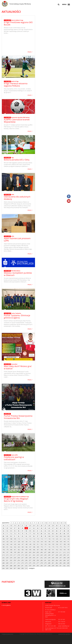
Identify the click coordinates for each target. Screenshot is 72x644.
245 (53, 558)
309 (22, 568)
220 (26, 555)
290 (19, 566)
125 (7, 542)
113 (30, 539)
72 (11, 534)
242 (41, 558)
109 (15, 539)
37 (15, 528)
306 (11, 568)
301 (61, 566)
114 (34, 539)
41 (30, 528)
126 (11, 542)
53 (7, 531)
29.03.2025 (7, 158)
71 (7, 534)
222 (34, 555)
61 (38, 531)
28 (49, 526)
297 (45, 566)
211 (61, 552)
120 (57, 539)
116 (41, 539)
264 (57, 560)
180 (11, 550)
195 (68, 550)
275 (30, 563)
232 (3, 558)
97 (38, 536)
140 (64, 542)
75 (22, 534)
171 (45, 547)
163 (15, 547)
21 (22, 526)
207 (45, 552)
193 (61, 550)
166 (26, 547)
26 (41, 526)
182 (19, 550)
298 (49, 566)
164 (19, 547)
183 (22, 550)
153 (45, 544)
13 (57, 523)
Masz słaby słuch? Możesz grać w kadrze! (18, 367)
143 (7, 544)
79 (38, 534)
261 (45, 560)
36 (11, 528)
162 (11, 547)
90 (11, 536)
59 (30, 531)
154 (49, 544)
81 (45, 534)
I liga (12, 158)
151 (38, 544)
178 (3, 550)
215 (7, 555)
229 (61, 555)
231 (68, 555)
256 (26, 560)
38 (19, 528)
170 (41, 547)
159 (68, 544)
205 (38, 552)
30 (57, 526)
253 (15, 560)
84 (57, 534)
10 (46, 523)
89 (7, 536)
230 (64, 555)
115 (38, 539)
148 (26, 544)
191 (53, 550)
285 (68, 563)
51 (68, 528)
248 (64, 558)
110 (19, 539)
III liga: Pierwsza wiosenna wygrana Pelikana (16, 85)
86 (64, 534)
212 (64, 552)
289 (15, 566)
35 (7, 528)
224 (41, 555)
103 (61, 536)
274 (26, 563)
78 (34, 534)
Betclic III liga (15, 81)
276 (34, 563)
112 (26, 539)
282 (57, 563)
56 (19, 531)
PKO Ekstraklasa (16, 271)
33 (68, 526)
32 (64, 526)
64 (49, 531)
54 (11, 531)
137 (53, 542)
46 (49, 528)
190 (49, 550)
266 (64, 560)
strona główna (7, 605)
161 (7, 547)
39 (22, 528)
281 (53, 563)
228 (57, 555)
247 (61, 558)
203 (30, 552)
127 (15, 542)
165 (22, 547)
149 (30, 544)
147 (22, 544)
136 (49, 542)
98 (41, 536)
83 (53, 534)
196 (3, 552)
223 (38, 555)
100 (49, 536)
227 (53, 555)
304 (3, 568)
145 (15, 544)
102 (57, 536)
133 (38, 542)
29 (53, 526)
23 (30, 526)
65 (53, 531)
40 (26, 528)
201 (22, 552)
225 (45, 555)
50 (64, 528)
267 (68, 560)
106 (3, 539)
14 (61, 523)
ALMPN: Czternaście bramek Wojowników (17, 121)
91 (15, 536)
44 (41, 528)
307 (15, 568)
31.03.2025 (7, 36)
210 (57, 552)
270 (11, 563)
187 (38, 550)
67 (61, 531)
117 (45, 539)
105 (68, 536)
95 (30, 536)
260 (41, 560)
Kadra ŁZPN (14, 455)
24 (34, 526)
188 (41, 550)
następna (32, 568)
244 (49, 558)
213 (68, 552)
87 (68, 534)
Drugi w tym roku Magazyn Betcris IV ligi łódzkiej (16, 500)
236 (19, 558)
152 (41, 544)
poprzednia (6, 523)
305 (7, 568)
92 (19, 536)
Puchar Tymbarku (16, 313)
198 (11, 552)
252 (11, 560)
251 (7, 560)
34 (3, 528)
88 (3, 536)
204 (34, 552)
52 (3, 531)
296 (41, 566)
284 (64, 563)
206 (41, 552)
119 (53, 539)
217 (15, 555)
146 (19, 544)
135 (45, 542)
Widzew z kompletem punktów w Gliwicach (18, 274)
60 (34, 531)
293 (30, 566)
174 (57, 547)
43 (38, 528)
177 (68, 547)
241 (38, 558)
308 (19, 568)
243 (45, 558)
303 (68, 566)
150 (34, 544)
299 (53, 566)
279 (45, 563)
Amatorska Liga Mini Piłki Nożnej (20, 117)
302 (64, 566)
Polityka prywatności (7, 634)
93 (22, 536)
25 (38, 526)
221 (30, 555)
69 (68, 531)
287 (7, 566)
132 (34, 542)
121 (61, 539)
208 (49, 552)
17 (7, 526)
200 (19, 552)
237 (22, 558)
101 (53, 536)
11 (50, 523)
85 (61, 534)
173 (53, 547)
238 (26, 558)
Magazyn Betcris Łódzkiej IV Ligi (20, 497)
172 (49, 547)
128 (19, 542)
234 (11, 558)
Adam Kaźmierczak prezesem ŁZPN (17, 240)
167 (30, 547)
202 (26, 552)
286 (3, 566)
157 (61, 544)
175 (61, 547)
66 (57, 531)
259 (38, 560)
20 (19, 526)
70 (3, 534)
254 (19, 560)
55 (15, 531)
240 (34, 558)
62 (41, 531)
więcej (29, 52)
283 (61, 563)
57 (22, 531)
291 (22, 566)
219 (22, 555)
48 (57, 528)
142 (3, 544)
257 (30, 560)
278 (41, 563)
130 (26, 542)
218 (19, 555)
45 (45, 528)
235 (15, 558)
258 (34, 560)
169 (38, 547)
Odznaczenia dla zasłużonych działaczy (17, 198)
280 (49, 563)
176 (64, 547)
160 (3, 547)
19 (15, 526)
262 (49, 560)
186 (34, 550)
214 (3, 555)
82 (49, 534)
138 (57, 542)
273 (22, 563)
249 (68, 558)
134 (41, 542)
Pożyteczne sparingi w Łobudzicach (14, 458)
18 (11, 526)
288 (11, 566)
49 (61, 528)
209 (53, 552)
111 (22, 539)
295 (38, 566)
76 (26, 534)
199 (15, 552)
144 (11, 544)
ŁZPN (13, 195)
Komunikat (14, 364)
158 (64, 544)
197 (7, 552)
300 (57, 566)
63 (45, 531)
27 (45, 526)
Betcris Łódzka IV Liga (17, 36)
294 (34, 566)
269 (7, 563)
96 (34, 536)
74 (19, 534)
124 (3, 542)
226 (49, 555)
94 (26, 536)
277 (38, 563)
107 (7, 539)
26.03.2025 (7, 455)
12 (54, 523)
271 (15, 563)
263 (53, 560)
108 (11, 539)
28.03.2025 (7, 236)
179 (7, 550)
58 (26, 531)
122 (64, 539)
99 (45, 536)
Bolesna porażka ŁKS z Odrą (17, 160)
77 (30, 534)
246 (57, 558)
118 (49, 539)
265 (61, 560)
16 (3, 526)
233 (7, 558)
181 (15, 550)
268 (3, 563)
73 (15, 534)
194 (64, 550)
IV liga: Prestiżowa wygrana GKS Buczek (18, 40)
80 (41, 534)
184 (26, 550)
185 (30, 550)
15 (65, 523)
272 (19, 563)
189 (45, 550)
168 (34, 547)
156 (57, 544)
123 (68, 539)
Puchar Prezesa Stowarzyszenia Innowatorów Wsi (18, 417)
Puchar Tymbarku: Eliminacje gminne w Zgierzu (17, 317)
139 (61, 542)
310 (26, 568)
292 (26, 566)
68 (64, 531)
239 (30, 558)
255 (22, 560)
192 (57, 550)
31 (61, 526)
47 (53, 528)
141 (68, 542)
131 (30, 542)
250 (3, 560)
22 (26, 526)
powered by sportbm (64, 634)
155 (53, 544)
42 (34, 528)
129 (22, 542)
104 (64, 536)
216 (11, 555)
